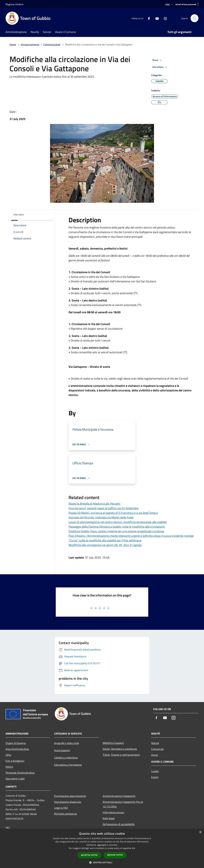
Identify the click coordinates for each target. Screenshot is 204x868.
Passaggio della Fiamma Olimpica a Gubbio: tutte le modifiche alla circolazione (117, 527)
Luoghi (155, 771)
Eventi (155, 777)
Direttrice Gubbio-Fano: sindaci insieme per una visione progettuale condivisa (116, 531)
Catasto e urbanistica (66, 758)
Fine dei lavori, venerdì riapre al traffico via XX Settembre (103, 508)
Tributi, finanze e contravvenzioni (121, 755)
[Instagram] (164, 18)
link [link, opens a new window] (134, 848)
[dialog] (102, 848)
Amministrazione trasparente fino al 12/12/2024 (123, 804)
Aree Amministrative (17, 749)
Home (13, 44)
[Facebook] (148, 18)
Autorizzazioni (62, 750)
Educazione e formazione (68, 765)
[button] (102, 862)
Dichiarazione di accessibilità (119, 824)
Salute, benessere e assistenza (120, 749)
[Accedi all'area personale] (186, 5)
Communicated (52, 44)
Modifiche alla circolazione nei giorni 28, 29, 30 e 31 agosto (105, 545)
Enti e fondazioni (15, 761)
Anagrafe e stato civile (67, 743)
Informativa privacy (113, 812)
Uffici (8, 755)
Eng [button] (169, 5)
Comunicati (158, 749)
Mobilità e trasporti (113, 743)
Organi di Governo (16, 743)
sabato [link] (84, 248)
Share (157, 60)
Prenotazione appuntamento (70, 796)
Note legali (109, 818)
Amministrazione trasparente (119, 796)
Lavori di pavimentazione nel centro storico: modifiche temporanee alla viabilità (118, 522)
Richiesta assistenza (65, 814)
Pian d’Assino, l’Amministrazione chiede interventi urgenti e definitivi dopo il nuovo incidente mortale (131, 536)
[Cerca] (194, 18)
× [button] (200, 832)
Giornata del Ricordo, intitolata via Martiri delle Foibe (101, 517)
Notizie (155, 743)
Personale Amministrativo (20, 773)
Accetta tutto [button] (89, 855)
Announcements (30, 44)
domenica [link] (96, 248)
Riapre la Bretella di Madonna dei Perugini (94, 504)
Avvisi (155, 755)
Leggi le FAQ (61, 808)
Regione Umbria (14, 4)
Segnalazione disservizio (68, 802)
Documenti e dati (15, 779)
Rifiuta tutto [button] (115, 855)
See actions (160, 67)
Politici (9, 767)
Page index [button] (19, 215)
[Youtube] (156, 18)
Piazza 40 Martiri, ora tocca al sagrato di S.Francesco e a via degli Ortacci (113, 513)
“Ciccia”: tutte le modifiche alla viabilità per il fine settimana (105, 540)
